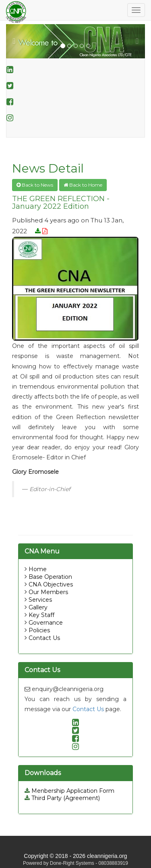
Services (40, 600)
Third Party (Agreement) (62, 798)
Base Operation (50, 577)
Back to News (35, 185)
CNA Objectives (51, 584)
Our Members (48, 592)
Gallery (38, 607)
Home (38, 569)
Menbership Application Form (69, 791)
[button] (17, 41)
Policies (39, 630)
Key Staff (41, 615)
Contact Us (44, 638)
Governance (46, 623)
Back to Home (83, 185)
